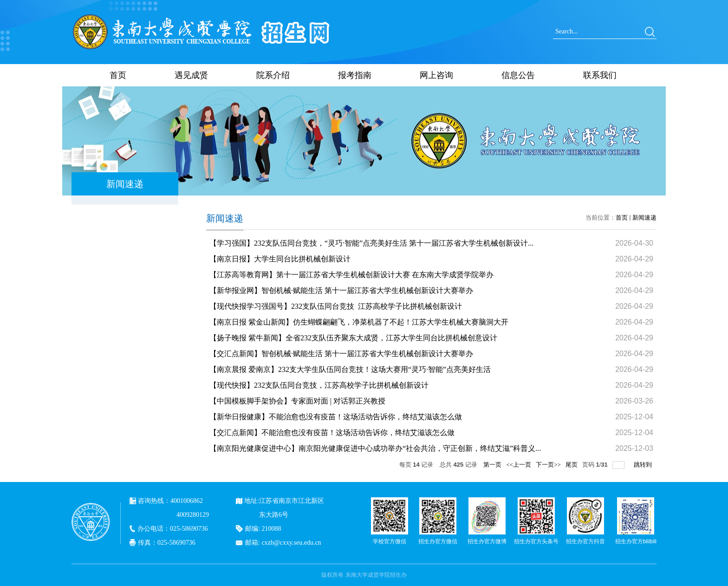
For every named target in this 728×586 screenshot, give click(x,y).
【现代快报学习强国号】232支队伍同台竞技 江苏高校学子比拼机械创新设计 (336, 306)
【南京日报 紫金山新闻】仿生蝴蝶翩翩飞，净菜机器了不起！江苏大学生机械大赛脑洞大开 (359, 322)
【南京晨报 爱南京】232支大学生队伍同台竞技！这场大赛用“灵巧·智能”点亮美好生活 (350, 369)
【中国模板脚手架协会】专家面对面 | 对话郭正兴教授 (297, 401)
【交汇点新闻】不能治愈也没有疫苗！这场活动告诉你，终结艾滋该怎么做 (332, 433)
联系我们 (600, 75)
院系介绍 (273, 75)
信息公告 (518, 75)
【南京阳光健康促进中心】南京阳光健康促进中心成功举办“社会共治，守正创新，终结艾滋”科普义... (375, 448)
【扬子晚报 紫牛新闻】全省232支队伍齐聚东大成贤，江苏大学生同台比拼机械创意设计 (353, 338)
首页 (118, 75)
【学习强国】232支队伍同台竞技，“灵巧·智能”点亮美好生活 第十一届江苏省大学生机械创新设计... (371, 243)
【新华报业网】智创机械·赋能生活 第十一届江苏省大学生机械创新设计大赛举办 (341, 290)
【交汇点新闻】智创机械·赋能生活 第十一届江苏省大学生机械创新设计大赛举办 (341, 354)
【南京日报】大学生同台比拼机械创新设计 (280, 259)
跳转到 (643, 465)
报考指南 (355, 75)
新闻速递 (644, 218)
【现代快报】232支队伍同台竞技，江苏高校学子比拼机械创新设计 (319, 385)
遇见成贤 (191, 75)
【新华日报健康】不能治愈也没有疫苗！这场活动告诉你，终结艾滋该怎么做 (336, 417)
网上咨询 (436, 75)
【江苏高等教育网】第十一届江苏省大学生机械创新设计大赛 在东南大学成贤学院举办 (351, 275)
